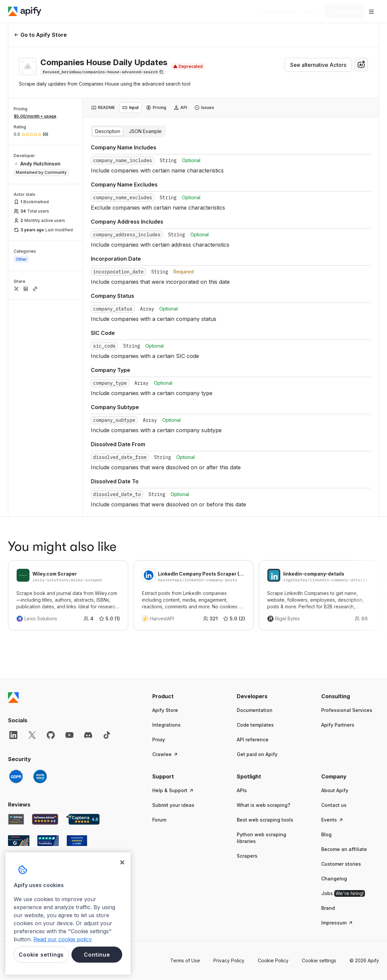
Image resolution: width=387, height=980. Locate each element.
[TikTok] (107, 735)
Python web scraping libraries (261, 838)
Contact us (334, 805)
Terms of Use (185, 960)
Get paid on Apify (257, 754)
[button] (181, 696)
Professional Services (347, 710)
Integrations (166, 725)
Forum (159, 820)
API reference (253, 740)
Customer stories (341, 864)
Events (332, 820)
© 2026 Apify (364, 960)
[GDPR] (16, 776)
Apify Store (165, 710)
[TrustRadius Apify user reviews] (48, 841)
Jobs (343, 893)
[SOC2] (40, 776)
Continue (97, 955)
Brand (328, 908)
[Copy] (103, 72)
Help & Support (173, 790)
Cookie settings (319, 960)
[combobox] (361, 65)
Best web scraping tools (265, 820)
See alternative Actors (318, 65)
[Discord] (88, 735)
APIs (242, 790)
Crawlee (165, 754)
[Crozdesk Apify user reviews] (77, 841)
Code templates (255, 725)
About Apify (335, 790)
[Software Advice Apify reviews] (45, 819)
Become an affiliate (344, 849)
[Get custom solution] (278, 11)
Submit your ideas (173, 805)
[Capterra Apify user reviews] (83, 819)
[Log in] (311, 11)
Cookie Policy (273, 960)
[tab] (103, 108)
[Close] (122, 862)
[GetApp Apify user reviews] (16, 819)
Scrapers (247, 856)
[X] (32, 735)
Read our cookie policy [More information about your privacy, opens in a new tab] (63, 939)
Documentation (255, 710)
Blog (326, 834)
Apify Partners (338, 725)
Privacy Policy (229, 960)
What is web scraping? (263, 805)
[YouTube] (69, 735)
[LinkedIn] (13, 735)
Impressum (337, 923)
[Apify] (25, 11)
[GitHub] (51, 735)
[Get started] (344, 11)
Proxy (159, 740)
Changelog (334, 879)
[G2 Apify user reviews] (19, 841)
